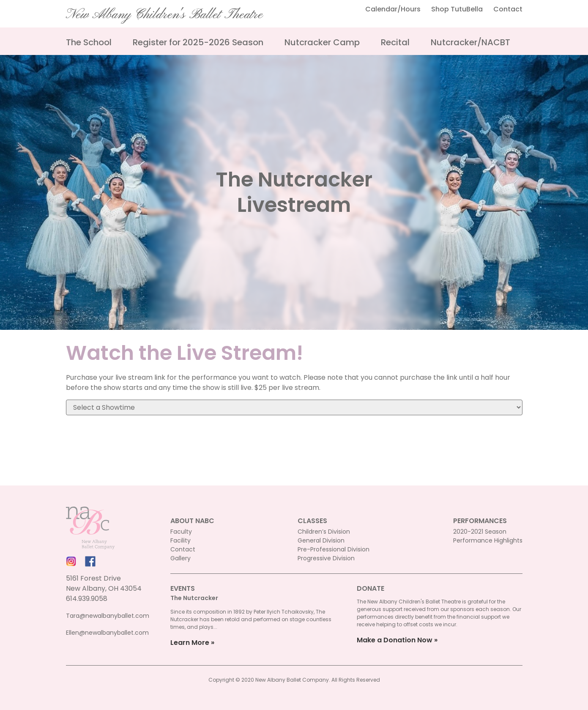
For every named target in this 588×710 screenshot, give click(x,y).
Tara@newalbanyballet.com (108, 616)
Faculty (181, 532)
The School (89, 42)
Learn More (190, 643)
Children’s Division (324, 532)
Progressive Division (326, 558)
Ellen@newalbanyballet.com (107, 633)
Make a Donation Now (395, 640)
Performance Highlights (488, 540)
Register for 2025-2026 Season (198, 42)
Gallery (181, 558)
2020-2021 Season (480, 532)
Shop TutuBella (457, 9)
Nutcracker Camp (322, 42)
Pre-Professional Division (334, 549)
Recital (395, 42)
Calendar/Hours (393, 9)
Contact (508, 9)
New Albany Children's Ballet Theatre (164, 15)
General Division (321, 540)
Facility (181, 540)
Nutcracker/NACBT (470, 42)
